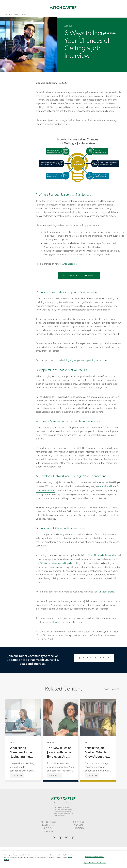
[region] (63, 860)
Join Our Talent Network (94, 658)
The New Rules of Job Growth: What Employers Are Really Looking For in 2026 (61, 740)
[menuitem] (48, 822)
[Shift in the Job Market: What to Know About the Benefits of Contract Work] (92, 776)
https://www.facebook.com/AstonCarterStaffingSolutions (61, 838)
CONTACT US (79, 822)
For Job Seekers (48, 822)
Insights (48, 828)
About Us (48, 831)
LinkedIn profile (106, 592)
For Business (48, 825)
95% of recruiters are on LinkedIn (56, 563)
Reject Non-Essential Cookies (95, 863)
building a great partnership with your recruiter (84, 360)
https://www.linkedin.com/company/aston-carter (55, 838)
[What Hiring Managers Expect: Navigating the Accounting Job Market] (17, 776)
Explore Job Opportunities (79, 275)
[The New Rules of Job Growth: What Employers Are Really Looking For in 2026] (54, 776)
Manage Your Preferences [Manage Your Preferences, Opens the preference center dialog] (95, 857)
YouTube (66, 838)
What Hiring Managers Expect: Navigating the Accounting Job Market (23, 740)
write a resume (69, 264)
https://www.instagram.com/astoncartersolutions (72, 838)
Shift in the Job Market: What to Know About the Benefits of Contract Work (98, 740)
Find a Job (79, 825)
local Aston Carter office (65, 622)
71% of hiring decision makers (103, 555)
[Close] (123, 859)
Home (63, 7)
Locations (79, 828)
